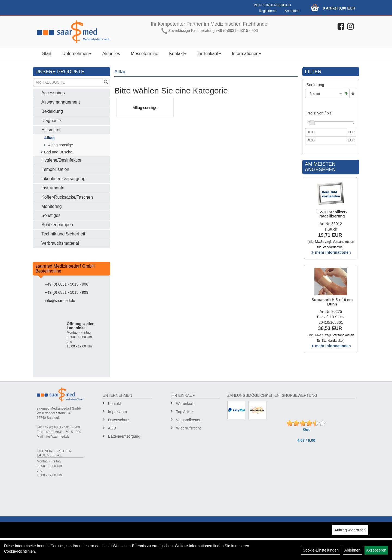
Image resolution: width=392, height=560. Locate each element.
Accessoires (53, 93)
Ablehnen (352, 550)
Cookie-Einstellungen (321, 550)
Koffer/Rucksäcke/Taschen (67, 197)
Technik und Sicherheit (63, 234)
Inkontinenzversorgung (63, 179)
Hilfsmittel (51, 130)
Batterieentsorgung (124, 436)
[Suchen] (106, 82)
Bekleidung (52, 111)
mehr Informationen (331, 252)
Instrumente (53, 188)
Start (47, 54)
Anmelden (292, 11)
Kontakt (178, 54)
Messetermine (145, 54)
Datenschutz (119, 420)
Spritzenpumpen (57, 225)
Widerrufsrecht (189, 428)
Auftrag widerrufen (350, 530)
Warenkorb (185, 404)
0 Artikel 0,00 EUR (339, 8)
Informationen (247, 54)
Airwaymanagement (61, 102)
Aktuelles (111, 54)
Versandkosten (189, 420)
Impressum (117, 412)
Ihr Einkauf (209, 54)
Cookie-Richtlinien (19, 551)
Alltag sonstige (61, 145)
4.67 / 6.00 (306, 440)
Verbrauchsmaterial (60, 243)
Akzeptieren (376, 550)
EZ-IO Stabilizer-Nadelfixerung (332, 214)
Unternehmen (77, 54)
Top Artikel (185, 412)
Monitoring (52, 206)
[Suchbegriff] (68, 82)
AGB (112, 428)
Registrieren (268, 11)
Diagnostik (52, 121)
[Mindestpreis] (326, 132)
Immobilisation (55, 169)
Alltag (49, 138)
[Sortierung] (324, 93)
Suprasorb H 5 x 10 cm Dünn (332, 302)
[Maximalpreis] (326, 140)
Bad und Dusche (58, 152)
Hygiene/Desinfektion (62, 160)
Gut (306, 429)
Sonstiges (51, 215)
